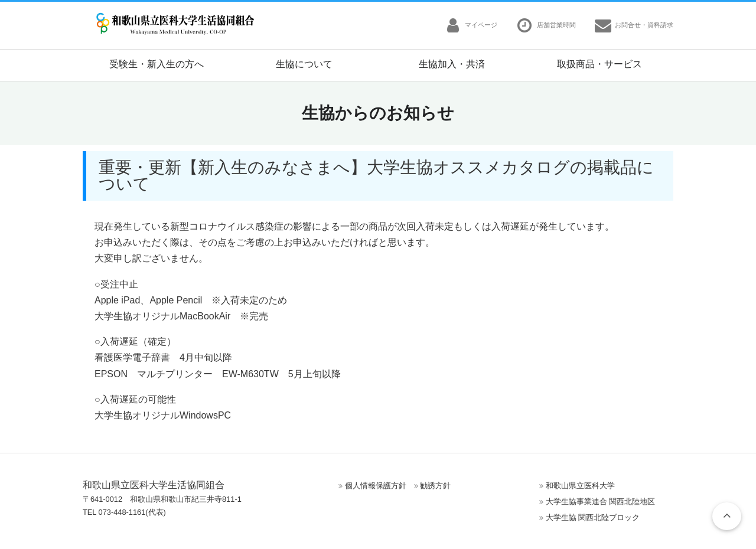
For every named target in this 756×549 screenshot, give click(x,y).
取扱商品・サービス (599, 64)
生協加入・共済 (452, 64)
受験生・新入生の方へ (157, 64)
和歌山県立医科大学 (580, 486)
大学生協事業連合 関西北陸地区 (601, 501)
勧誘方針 (435, 486)
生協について (304, 64)
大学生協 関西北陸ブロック (593, 517)
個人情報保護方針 (376, 486)
